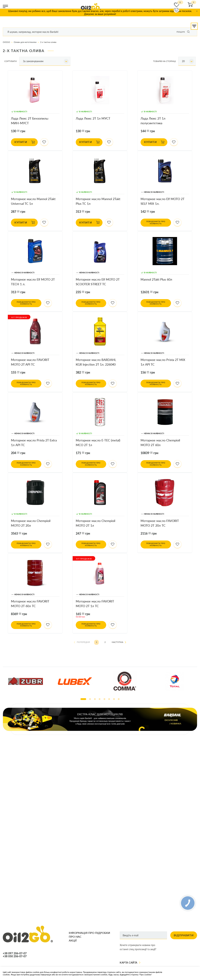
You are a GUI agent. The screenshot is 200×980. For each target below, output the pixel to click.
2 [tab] (90, 699)
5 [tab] (104, 699)
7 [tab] (114, 699)
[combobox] (45, 61)
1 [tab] (83, 699)
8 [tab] (119, 699)
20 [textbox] (183, 61)
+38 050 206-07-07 (15, 956)
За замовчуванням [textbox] (33, 61)
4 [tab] (100, 699)
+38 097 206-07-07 (15, 953)
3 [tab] (95, 699)
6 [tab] (109, 699)
